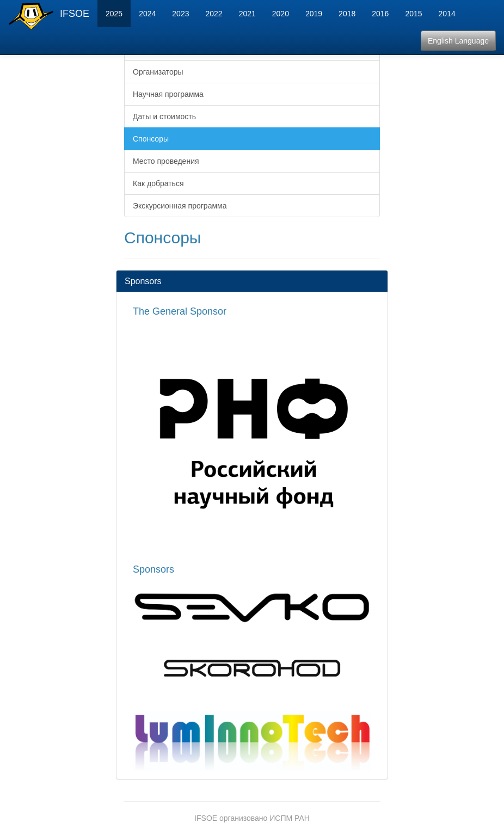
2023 (180, 14)
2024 (147, 14)
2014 (447, 14)
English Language (458, 41)
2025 (114, 14)
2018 (347, 14)
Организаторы (158, 72)
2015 (413, 14)
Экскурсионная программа (180, 206)
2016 (380, 14)
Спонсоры (151, 139)
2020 (281, 14)
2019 (314, 14)
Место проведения (166, 161)
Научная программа (168, 94)
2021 (247, 14)
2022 (214, 14)
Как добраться (158, 183)
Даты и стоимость (164, 116)
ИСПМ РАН (290, 818)
